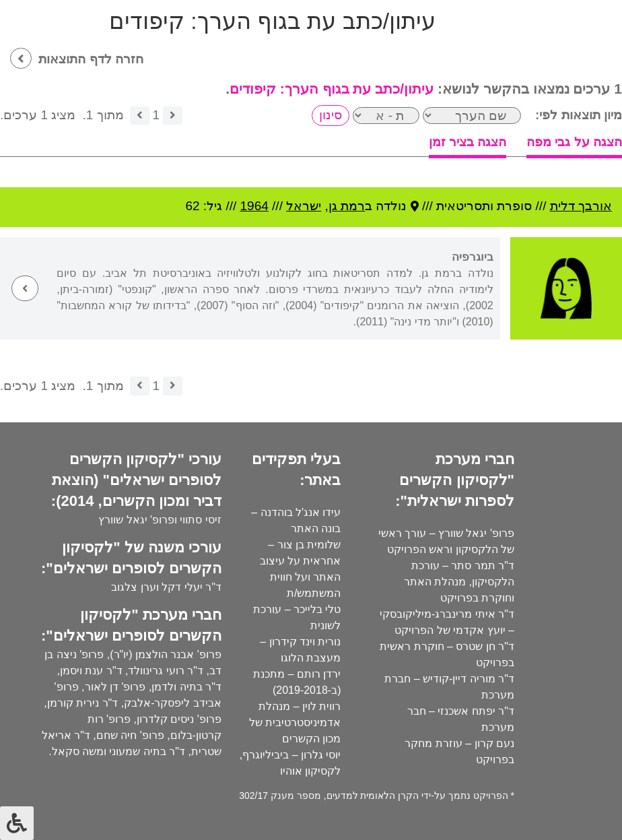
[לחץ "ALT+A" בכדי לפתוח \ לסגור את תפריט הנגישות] (17, 823)
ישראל (304, 206)
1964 (254, 206)
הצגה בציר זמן (468, 142)
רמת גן (347, 206)
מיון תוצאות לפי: (579, 115)
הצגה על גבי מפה (574, 142)
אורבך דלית (581, 206)
